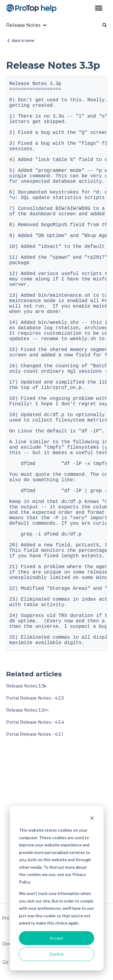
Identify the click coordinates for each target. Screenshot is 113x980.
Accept (57, 938)
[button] (99, 8)
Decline (56, 954)
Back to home (23, 41)
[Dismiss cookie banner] (92, 819)
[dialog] (56, 888)
